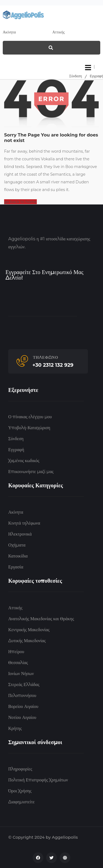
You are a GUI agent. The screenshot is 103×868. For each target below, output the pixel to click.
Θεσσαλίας (18, 663)
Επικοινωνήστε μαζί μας (31, 472)
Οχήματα (17, 545)
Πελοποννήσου (22, 695)
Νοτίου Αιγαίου (22, 717)
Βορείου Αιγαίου (23, 706)
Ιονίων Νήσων (21, 674)
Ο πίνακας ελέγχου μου (30, 417)
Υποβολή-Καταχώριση (29, 428)
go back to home (20, 202)
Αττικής (15, 608)
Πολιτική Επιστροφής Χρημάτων (38, 780)
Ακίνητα (16, 512)
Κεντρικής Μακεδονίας (29, 630)
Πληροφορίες (20, 769)
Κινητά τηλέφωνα (24, 523)
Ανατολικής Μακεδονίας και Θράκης (41, 619)
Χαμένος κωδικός (24, 461)
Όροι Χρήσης (20, 791)
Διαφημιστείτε (21, 802)
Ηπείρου (16, 652)
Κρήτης (15, 728)
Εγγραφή (96, 76)
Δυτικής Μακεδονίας (27, 641)
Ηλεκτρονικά (20, 534)
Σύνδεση (76, 76)
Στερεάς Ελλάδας (24, 685)
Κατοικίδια (18, 556)
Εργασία (16, 567)
